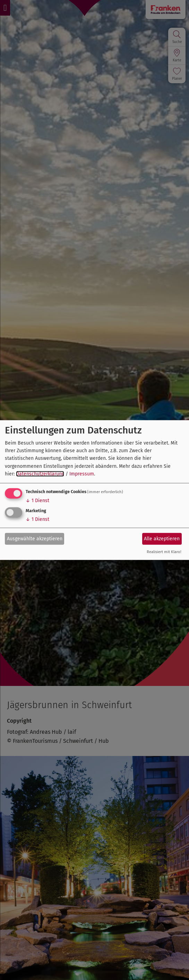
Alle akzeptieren (162, 539)
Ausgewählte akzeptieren (35, 539)
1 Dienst (37, 500)
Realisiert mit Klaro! (164, 552)
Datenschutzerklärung (40, 474)
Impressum (82, 474)
